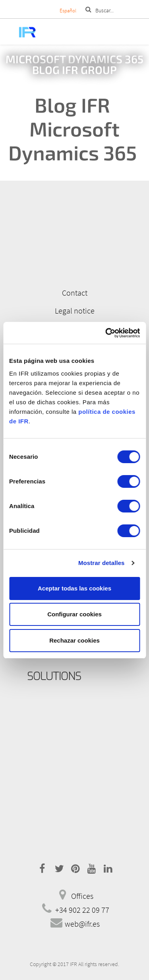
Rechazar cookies (74, 640)
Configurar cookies (74, 614)
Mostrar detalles (102, 563)
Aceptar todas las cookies (74, 588)
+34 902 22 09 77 (82, 910)
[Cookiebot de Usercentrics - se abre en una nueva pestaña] (106, 333)
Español (68, 11)
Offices (82, 896)
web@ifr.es (82, 924)
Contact (75, 293)
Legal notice (75, 311)
